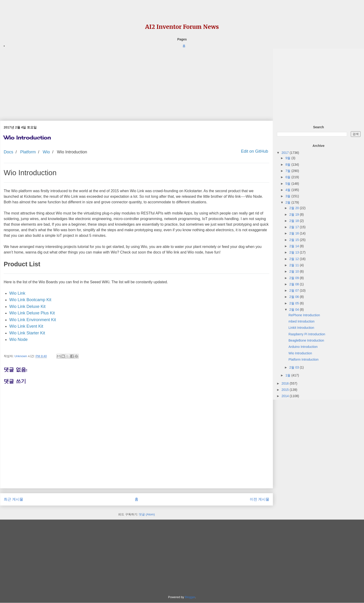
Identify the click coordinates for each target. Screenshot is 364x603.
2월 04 (294, 310)
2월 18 (294, 221)
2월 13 (294, 252)
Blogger (190, 597)
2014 (286, 396)
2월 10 (294, 271)
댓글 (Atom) (147, 514)
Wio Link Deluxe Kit (27, 306)
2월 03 (294, 367)
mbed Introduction (302, 321)
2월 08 (294, 284)
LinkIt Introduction (301, 328)
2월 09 (294, 278)
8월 (288, 165)
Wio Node (18, 339)
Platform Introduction (304, 359)
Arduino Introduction (303, 347)
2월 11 (294, 265)
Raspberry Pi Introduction (307, 334)
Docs (8, 152)
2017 (286, 153)
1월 (288, 375)
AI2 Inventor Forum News (182, 27)
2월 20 (294, 208)
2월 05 (294, 303)
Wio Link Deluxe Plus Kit (32, 313)
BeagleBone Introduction (306, 340)
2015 (286, 390)
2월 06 (294, 297)
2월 (288, 202)
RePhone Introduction (304, 315)
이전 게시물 (260, 499)
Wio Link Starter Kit (27, 333)
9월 (288, 158)
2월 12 (294, 259)
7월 (288, 171)
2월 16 (294, 233)
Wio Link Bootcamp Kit (30, 300)
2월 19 (294, 214)
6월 (288, 177)
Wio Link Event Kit (26, 326)
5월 (288, 184)
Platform (28, 152)
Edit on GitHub (254, 151)
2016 (286, 383)
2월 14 (294, 246)
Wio (46, 152)
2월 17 (294, 227)
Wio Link (17, 293)
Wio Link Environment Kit (33, 320)
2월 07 (294, 290)
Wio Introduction (300, 353)
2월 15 (294, 240)
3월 (288, 196)
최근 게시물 (13, 499)
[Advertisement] (136, 81)
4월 (288, 190)
